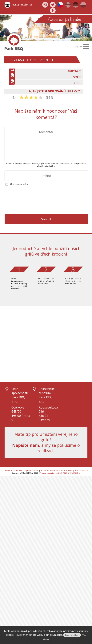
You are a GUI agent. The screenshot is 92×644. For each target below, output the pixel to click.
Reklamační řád (82, 471)
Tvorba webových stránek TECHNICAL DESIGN (60, 473)
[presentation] (34, 202)
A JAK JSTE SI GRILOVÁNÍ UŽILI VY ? (54, 91)
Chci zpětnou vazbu (19, 184)
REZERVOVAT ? (75, 71)
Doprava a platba (31, 471)
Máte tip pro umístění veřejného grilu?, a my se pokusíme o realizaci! (46, 442)
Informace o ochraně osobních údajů (57, 471)
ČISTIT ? (78, 83)
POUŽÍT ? (77, 77)
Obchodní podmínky (13, 471)
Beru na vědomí (72, 635)
